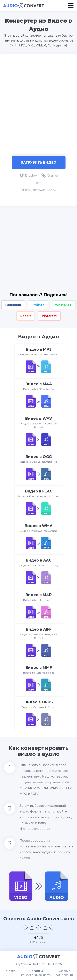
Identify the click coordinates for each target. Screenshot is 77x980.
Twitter (38, 305)
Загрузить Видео (39, 162)
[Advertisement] (38, 103)
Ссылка (50, 176)
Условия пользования (64, 973)
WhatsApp (63, 305)
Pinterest (49, 316)
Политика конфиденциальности (36, 973)
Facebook (13, 305)
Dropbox (28, 176)
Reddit (26, 316)
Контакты (10, 971)
